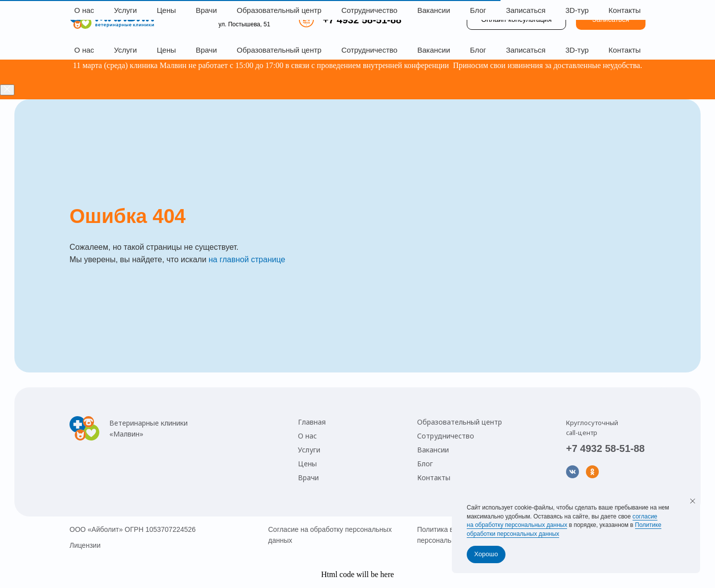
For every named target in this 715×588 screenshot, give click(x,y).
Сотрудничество (369, 50)
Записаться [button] (526, 50)
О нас (84, 50)
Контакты (625, 50)
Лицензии (85, 545)
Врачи (206, 50)
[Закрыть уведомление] (693, 501)
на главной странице (247, 259)
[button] (611, 20)
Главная (312, 422)
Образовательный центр (279, 50)
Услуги (126, 50)
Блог (478, 50)
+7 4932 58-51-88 (362, 20)
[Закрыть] (7, 90)
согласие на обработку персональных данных (562, 521)
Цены (167, 50)
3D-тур (577, 50)
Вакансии (433, 50)
